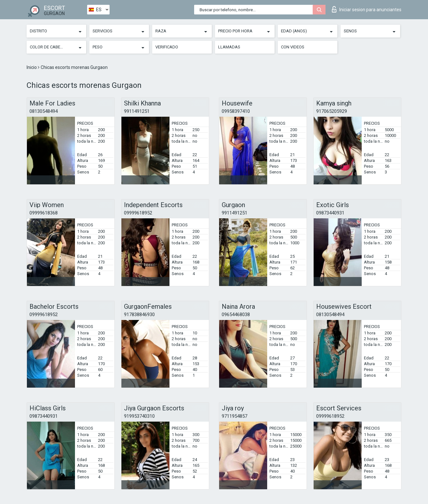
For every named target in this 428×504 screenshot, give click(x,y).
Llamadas (229, 47)
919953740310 (139, 416)
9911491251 (137, 111)
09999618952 (138, 213)
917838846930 (139, 315)
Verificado (167, 47)
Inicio (32, 67)
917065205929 (332, 111)
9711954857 (235, 416)
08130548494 (44, 111)
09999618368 (44, 213)
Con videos (293, 47)
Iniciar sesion (367, 9)
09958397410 (236, 111)
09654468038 (236, 315)
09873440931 (330, 213)
